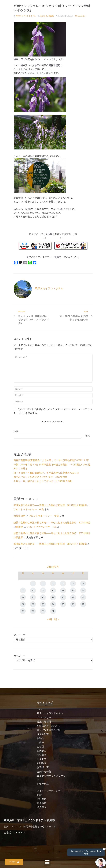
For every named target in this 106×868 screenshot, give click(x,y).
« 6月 (50, 619)
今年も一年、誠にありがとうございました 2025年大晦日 (43, 481)
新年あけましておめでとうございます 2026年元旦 (40, 477)
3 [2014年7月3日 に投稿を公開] (53, 584)
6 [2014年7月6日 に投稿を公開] (83, 584)
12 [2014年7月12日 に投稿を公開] (73, 590)
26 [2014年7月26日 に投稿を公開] (73, 604)
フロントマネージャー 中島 (29, 509)
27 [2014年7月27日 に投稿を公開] (83, 604)
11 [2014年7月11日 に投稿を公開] (63, 590)
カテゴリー (19, 656)
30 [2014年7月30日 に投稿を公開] (43, 611)
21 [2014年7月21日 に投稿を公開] (23, 604)
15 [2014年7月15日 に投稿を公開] (33, 597)
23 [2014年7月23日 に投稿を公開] (43, 604)
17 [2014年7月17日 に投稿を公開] (53, 597)
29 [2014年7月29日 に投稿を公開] (33, 611)
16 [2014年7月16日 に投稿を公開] (43, 597)
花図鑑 (51, 16)
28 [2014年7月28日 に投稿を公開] (23, 611)
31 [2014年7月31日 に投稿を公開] (53, 611)
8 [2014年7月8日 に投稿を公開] (33, 590)
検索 (16, 431)
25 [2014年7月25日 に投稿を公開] (63, 604)
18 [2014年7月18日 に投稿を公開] (63, 597)
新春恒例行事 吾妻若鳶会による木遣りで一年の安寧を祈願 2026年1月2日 (51, 460)
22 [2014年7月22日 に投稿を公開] (33, 604)
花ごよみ (44, 16)
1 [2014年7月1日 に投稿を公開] (33, 584)
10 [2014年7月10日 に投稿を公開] (53, 590)
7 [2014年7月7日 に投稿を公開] (23, 590)
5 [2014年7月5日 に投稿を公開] (73, 584)
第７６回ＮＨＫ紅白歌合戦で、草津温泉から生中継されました (46, 473)
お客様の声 (19, 516)
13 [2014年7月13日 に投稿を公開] (83, 590)
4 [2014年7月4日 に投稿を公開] (63, 584)
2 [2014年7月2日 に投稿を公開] (43, 584)
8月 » (56, 619)
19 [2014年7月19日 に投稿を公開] (73, 597)
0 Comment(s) (80, 16)
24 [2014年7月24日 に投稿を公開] (53, 604)
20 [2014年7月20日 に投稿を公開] (83, 597)
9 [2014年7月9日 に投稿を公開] (43, 590)
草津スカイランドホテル (26, 16)
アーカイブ (19, 635)
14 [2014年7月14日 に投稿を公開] (23, 597)
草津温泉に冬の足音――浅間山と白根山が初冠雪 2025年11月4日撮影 (50, 505)
